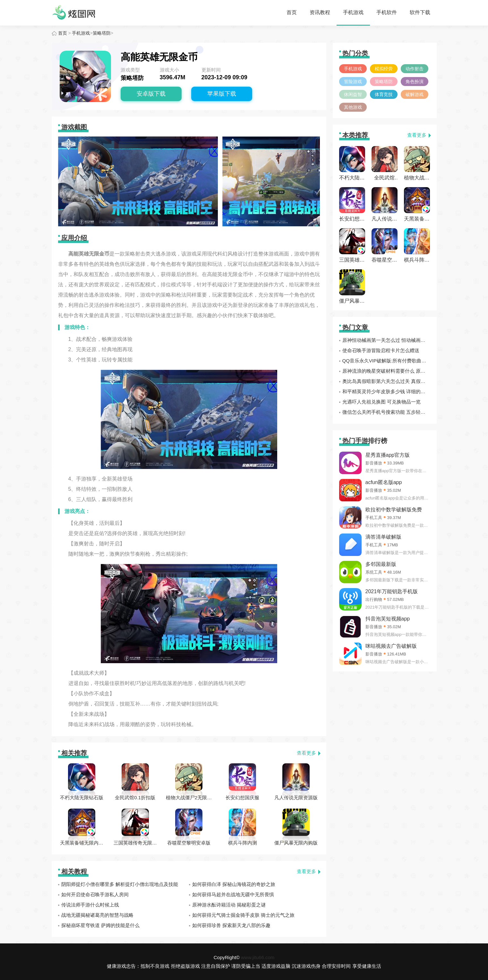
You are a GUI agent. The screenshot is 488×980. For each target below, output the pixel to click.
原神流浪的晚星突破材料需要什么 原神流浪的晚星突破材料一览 (386, 371)
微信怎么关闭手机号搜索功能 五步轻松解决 (386, 412)
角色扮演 (415, 82)
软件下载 (420, 12)
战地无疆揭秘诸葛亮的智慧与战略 (97, 915)
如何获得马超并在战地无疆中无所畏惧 (233, 894)
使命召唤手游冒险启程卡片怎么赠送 (381, 350)
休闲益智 (353, 94)
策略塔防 (102, 33)
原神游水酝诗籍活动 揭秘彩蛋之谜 (229, 905)
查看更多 (306, 753)
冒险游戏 (353, 82)
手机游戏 (353, 12)
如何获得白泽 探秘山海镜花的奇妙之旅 (234, 884)
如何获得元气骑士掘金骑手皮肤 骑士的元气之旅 (243, 915)
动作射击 (415, 69)
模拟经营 (384, 69)
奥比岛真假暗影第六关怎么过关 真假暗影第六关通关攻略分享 (386, 381)
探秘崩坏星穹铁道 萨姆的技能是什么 (100, 925)
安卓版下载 (151, 94)
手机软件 (387, 12)
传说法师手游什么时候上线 (90, 905)
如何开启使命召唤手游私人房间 (95, 894)
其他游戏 (353, 107)
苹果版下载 (222, 94)
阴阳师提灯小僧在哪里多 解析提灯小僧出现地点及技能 (120, 884)
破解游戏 (415, 94)
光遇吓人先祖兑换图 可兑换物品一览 (381, 402)
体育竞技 (384, 94)
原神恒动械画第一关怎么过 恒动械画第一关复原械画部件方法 (386, 340)
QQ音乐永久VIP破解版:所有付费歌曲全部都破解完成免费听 (386, 361)
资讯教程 (320, 12)
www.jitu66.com (258, 957)
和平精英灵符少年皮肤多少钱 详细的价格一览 (386, 391)
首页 (292, 12)
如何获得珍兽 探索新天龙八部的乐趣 (231, 925)
